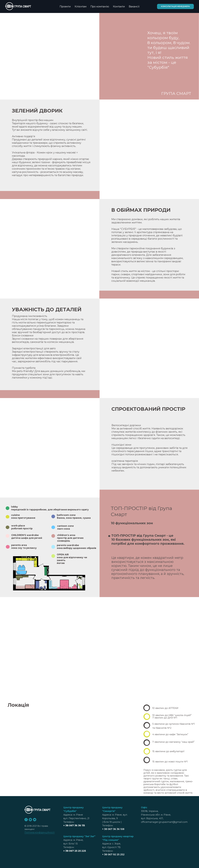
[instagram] (30, 820)
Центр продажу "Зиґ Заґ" (79, 836)
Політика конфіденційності (40, 832)
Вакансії (134, 6)
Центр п (107, 836)
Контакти (119, 6)
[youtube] (35, 820)
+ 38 (66, 826)
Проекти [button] (65, 6)
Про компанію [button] (100, 6)
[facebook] (26, 820)
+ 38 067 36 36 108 (113, 829)
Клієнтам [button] (81, 6)
